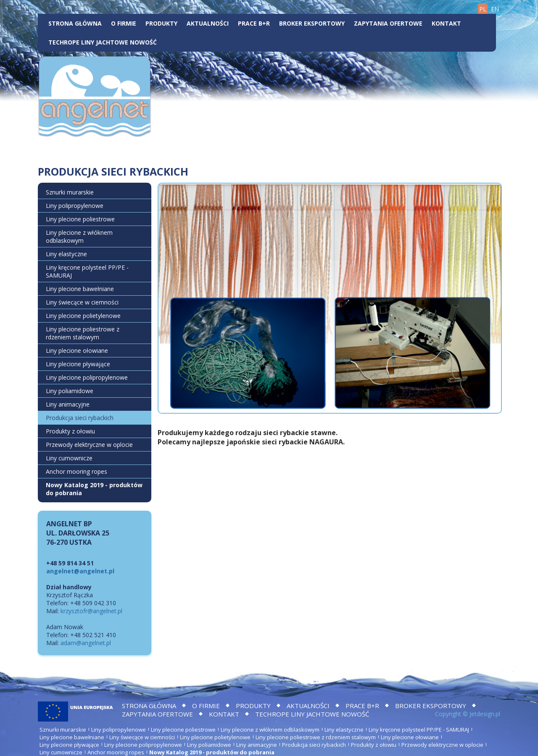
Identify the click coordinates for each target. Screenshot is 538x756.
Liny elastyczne (66, 254)
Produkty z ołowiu (70, 431)
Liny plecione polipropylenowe (87, 377)
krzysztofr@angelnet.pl (91, 611)
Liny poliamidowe (70, 391)
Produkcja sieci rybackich (80, 418)
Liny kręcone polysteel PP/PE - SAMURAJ (87, 271)
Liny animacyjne (68, 404)
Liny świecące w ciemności (82, 302)
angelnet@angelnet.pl (80, 571)
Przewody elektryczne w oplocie (89, 445)
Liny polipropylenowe (75, 206)
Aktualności (208, 23)
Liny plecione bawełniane (80, 289)
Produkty (161, 23)
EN (495, 9)
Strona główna (75, 23)
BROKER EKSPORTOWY (312, 23)
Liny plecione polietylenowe (83, 316)
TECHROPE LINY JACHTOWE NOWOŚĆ (103, 42)
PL (483, 9)
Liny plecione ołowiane (77, 350)
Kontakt (446, 23)
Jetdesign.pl (485, 714)
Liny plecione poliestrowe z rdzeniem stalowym (83, 333)
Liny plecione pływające (78, 364)
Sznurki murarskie (70, 192)
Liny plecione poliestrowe (80, 219)
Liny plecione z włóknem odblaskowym (79, 236)
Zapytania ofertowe (388, 23)
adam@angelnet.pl (86, 643)
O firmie (124, 23)
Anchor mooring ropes (76, 471)
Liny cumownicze (69, 458)
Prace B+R (254, 23)
